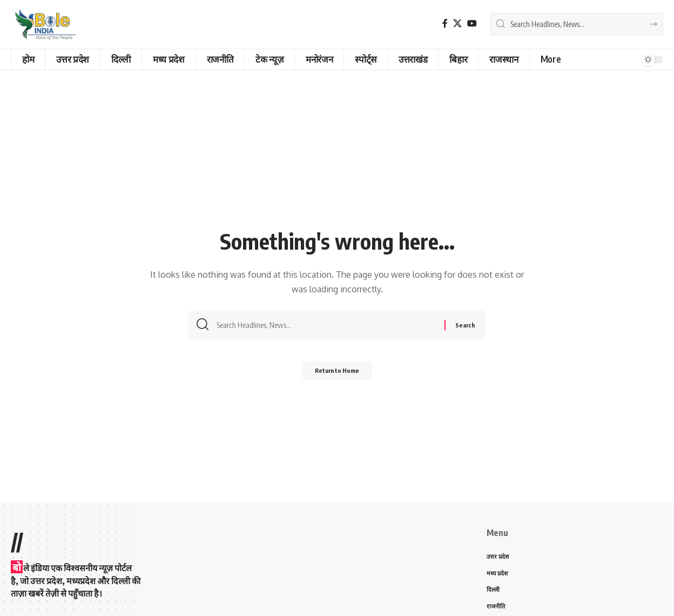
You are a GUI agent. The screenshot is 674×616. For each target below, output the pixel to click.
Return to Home (337, 374)
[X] (457, 24)
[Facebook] (445, 24)
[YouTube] (472, 24)
